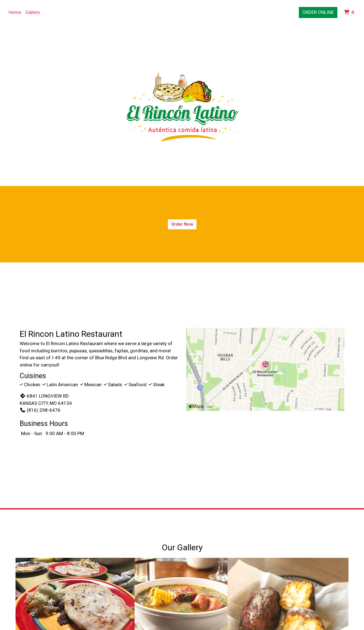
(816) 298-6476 (40, 410)
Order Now (182, 224)
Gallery (33, 12)
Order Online (318, 12)
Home (15, 12)
